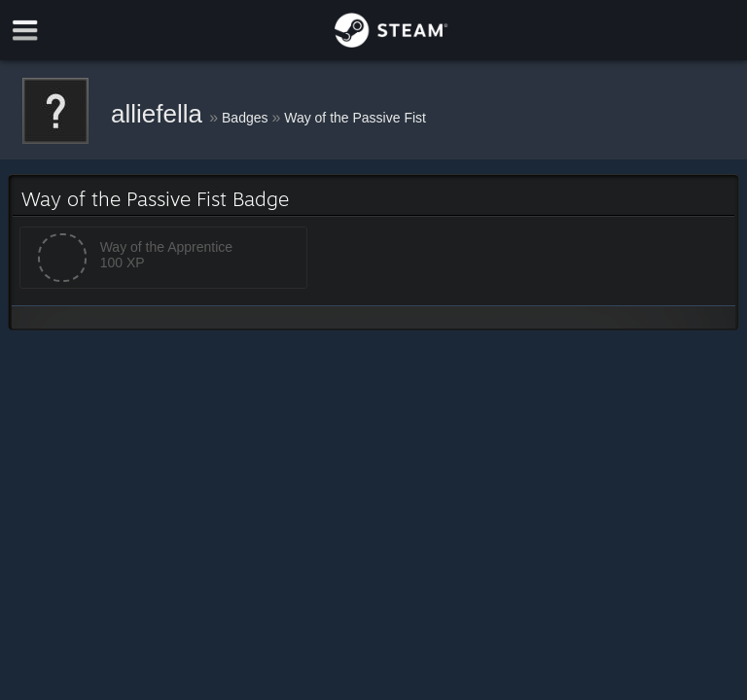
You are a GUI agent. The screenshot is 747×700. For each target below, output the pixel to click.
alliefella (160, 114)
